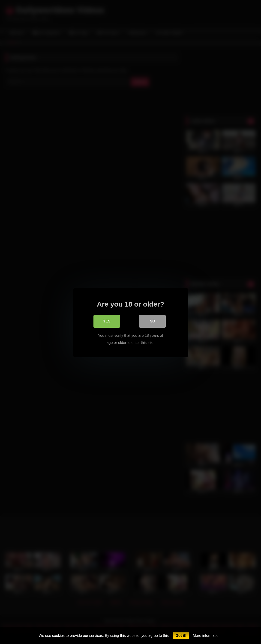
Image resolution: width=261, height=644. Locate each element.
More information (207, 636)
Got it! (181, 636)
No (153, 321)
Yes (107, 321)
